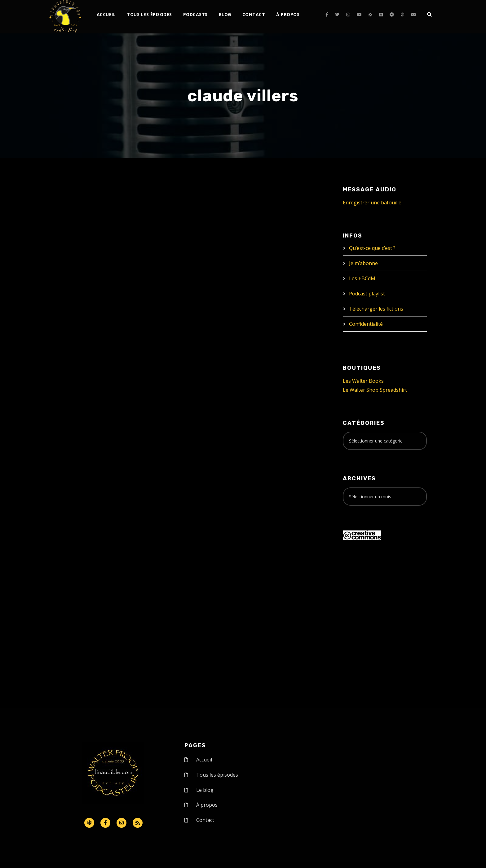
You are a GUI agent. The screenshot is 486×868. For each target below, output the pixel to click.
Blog (225, 14)
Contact (254, 14)
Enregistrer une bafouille (372, 203)
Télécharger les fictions (376, 309)
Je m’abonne (363, 263)
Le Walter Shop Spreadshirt (375, 390)
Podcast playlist (367, 294)
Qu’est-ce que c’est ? (372, 248)
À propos (288, 14)
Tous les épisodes (149, 14)
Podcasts (195, 14)
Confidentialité (366, 324)
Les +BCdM (362, 278)
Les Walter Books (363, 381)
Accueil (106, 14)
